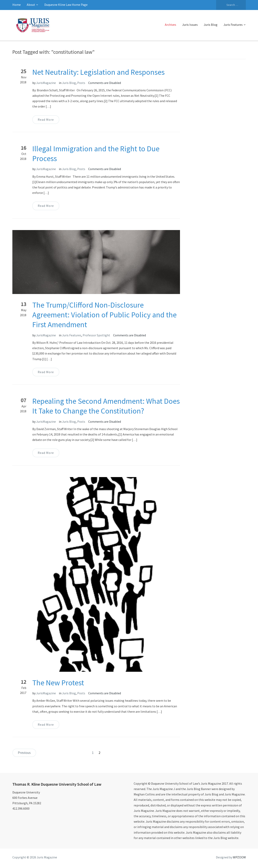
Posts (81, 83)
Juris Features (233, 25)
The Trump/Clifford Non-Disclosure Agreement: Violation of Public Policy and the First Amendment (104, 315)
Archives (171, 25)
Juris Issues (190, 25)
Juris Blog (211, 25)
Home (17, 5)
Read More (46, 120)
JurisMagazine (46, 83)
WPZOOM (239, 857)
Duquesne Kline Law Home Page (66, 5)
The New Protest (58, 683)
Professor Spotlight (96, 335)
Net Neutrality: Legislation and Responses (98, 72)
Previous (24, 753)
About (31, 5)
